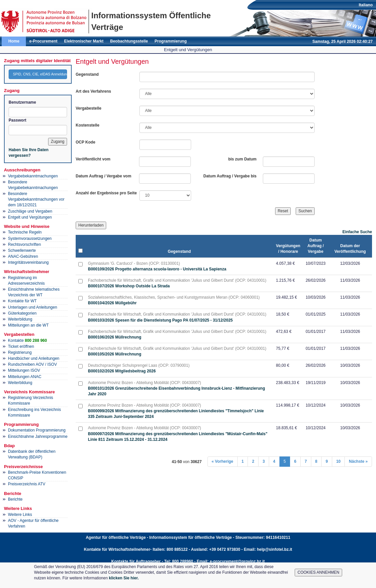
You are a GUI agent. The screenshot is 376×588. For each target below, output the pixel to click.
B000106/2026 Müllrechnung (115, 337)
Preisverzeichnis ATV (27, 484)
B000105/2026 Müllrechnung (115, 354)
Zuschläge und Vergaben (30, 211)
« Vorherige (223, 461)
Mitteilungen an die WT (28, 325)
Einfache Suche (357, 232)
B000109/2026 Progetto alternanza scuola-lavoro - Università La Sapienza (157, 269)
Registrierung (20, 352)
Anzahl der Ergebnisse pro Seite (106, 193)
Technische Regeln (25, 232)
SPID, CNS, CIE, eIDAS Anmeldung (40, 74)
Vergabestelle (88, 108)
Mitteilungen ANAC (25, 377)
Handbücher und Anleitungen (34, 358)
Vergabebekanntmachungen (33, 176)
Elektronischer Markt (84, 41)
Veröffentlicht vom (93, 159)
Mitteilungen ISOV (24, 370)
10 (338, 461)
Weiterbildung (20, 319)
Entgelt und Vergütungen (30, 217)
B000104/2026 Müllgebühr (112, 303)
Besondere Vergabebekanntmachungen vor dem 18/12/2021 (36, 199)
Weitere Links (20, 515)
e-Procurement (43, 41)
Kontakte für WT (22, 301)
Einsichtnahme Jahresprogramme (38, 437)
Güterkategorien (22, 313)
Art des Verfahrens (93, 91)
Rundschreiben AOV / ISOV (32, 364)
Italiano (366, 5)
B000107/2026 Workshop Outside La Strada (129, 286)
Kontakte (27, 341)
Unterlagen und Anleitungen (33, 307)
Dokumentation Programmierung (37, 430)
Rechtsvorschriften (24, 245)
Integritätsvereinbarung (28, 262)
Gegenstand (87, 74)
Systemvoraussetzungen (30, 239)
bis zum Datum (242, 159)
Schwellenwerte (22, 250)
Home (14, 41)
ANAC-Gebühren (23, 256)
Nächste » (358, 461)
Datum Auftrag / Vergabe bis (230, 176)
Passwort (17, 120)
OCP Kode (85, 142)
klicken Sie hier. (124, 578)
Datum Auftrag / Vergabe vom (104, 176)
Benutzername (22, 102)
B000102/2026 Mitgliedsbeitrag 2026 (122, 371)
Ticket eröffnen (21, 346)
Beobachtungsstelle (129, 41)
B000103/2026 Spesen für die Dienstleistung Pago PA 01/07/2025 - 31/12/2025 (160, 320)
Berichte (15, 499)
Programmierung (171, 41)
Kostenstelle (87, 125)
